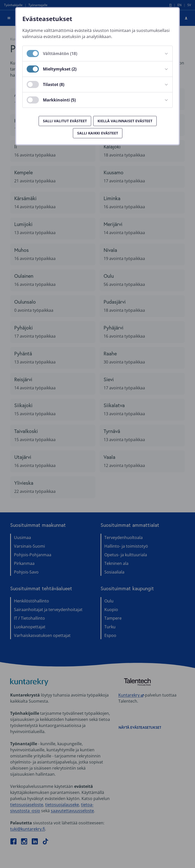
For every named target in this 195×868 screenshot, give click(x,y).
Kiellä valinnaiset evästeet (125, 121)
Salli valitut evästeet (65, 121)
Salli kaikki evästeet (98, 133)
